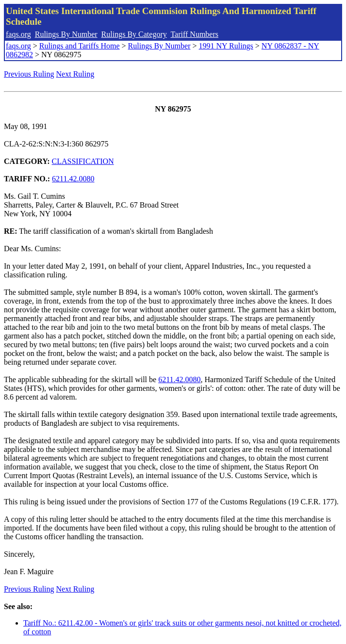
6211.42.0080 (73, 179)
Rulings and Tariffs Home (80, 46)
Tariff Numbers (194, 34)
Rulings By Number (66, 34)
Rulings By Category (134, 34)
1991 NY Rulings (226, 46)
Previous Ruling (29, 74)
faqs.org (18, 34)
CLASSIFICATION (83, 161)
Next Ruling (75, 74)
